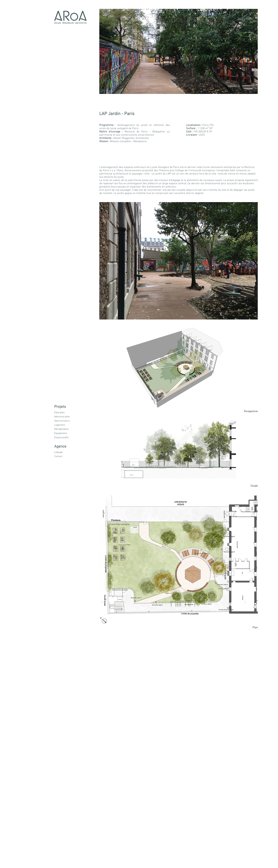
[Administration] (65, 417)
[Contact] (65, 457)
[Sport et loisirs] (65, 421)
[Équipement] (66, 434)
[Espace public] (66, 438)
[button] (65, 407)
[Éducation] (65, 413)
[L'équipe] (65, 453)
